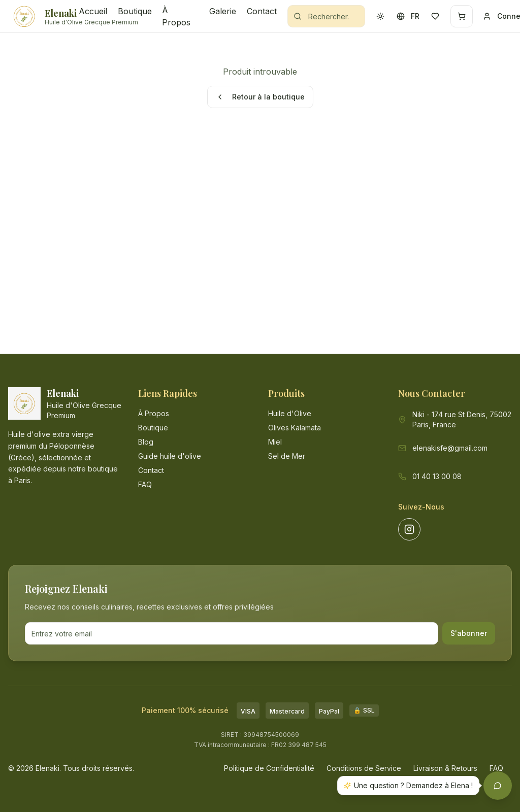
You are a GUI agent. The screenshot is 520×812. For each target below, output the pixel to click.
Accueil (92, 11)
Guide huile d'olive (170, 456)
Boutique (134, 11)
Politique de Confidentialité (269, 768)
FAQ (145, 484)
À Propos (176, 16)
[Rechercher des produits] (326, 16)
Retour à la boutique (260, 97)
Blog (146, 442)
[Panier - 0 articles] (462, 16)
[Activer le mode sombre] (380, 16)
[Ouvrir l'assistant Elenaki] (498, 786)
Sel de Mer (287, 456)
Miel (275, 442)
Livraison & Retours (445, 768)
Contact (261, 11)
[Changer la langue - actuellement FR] (408, 16)
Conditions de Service (364, 768)
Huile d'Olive (290, 413)
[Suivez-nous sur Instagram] (409, 529)
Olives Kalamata (295, 428)
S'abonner (469, 633)
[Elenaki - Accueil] (39, 16)
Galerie (222, 11)
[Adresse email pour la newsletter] (232, 633)
